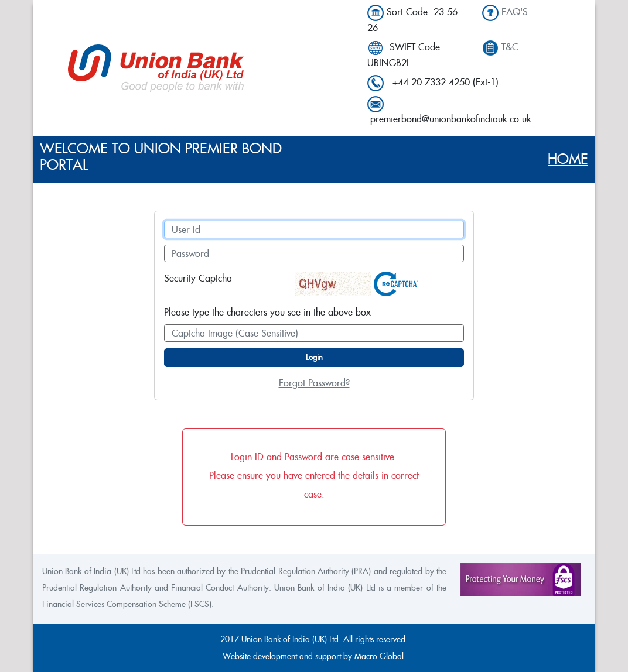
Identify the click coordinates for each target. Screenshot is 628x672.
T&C (510, 47)
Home (568, 159)
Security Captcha (198, 278)
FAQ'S (515, 12)
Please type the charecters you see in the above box (267, 312)
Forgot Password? (314, 383)
